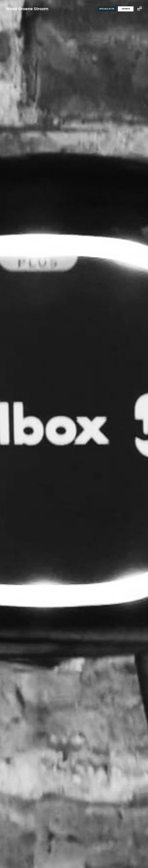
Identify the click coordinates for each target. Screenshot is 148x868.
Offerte (126, 9)
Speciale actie (107, 9)
